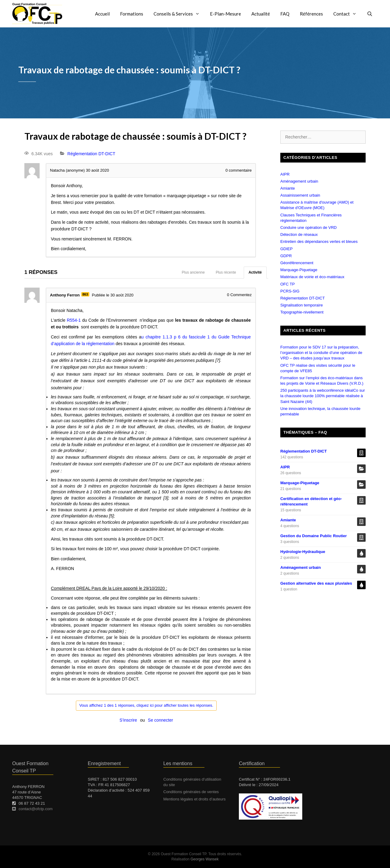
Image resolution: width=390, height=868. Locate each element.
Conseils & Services (179, 14)
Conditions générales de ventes (191, 792)
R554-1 (74, 320)
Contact (347, 14)
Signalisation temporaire (301, 305)
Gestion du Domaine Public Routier (314, 536)
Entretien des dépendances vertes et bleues (319, 242)
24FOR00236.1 (277, 779)
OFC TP (287, 284)
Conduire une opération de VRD (308, 228)
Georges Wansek (204, 859)
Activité (255, 272)
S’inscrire (128, 720)
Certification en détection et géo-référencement (311, 501)
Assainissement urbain (300, 195)
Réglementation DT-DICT (91, 154)
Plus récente (226, 272)
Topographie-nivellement (302, 312)
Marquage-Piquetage (299, 270)
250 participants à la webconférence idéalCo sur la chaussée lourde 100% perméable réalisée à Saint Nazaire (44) (323, 396)
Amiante (288, 188)
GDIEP (286, 249)
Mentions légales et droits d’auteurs (195, 799)
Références (311, 14)
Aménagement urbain (299, 181)
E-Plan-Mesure (225, 14)
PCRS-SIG (290, 291)
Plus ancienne (193, 272)
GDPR (286, 256)
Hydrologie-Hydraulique (303, 552)
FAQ (285, 14)
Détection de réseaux (299, 235)
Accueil (102, 14)
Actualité (261, 14)
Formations (132, 14)
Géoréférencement (297, 263)
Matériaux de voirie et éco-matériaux (312, 277)
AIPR (285, 174)
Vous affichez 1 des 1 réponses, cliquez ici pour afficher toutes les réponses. (146, 705)
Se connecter (160, 720)
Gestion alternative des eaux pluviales (316, 583)
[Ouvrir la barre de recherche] (370, 14)
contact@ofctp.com (35, 809)
